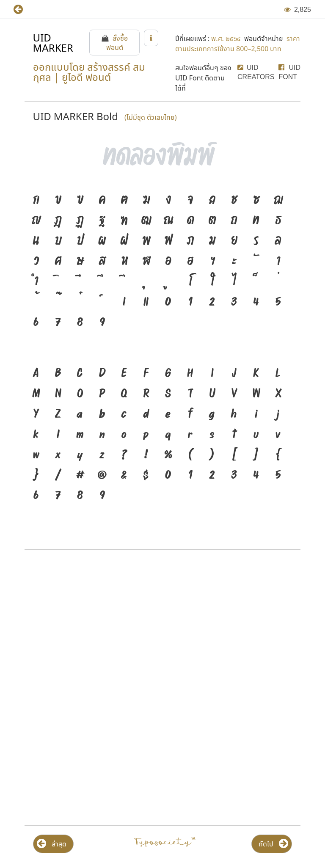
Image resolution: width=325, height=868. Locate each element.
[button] (24, 10)
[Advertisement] (162, 624)
